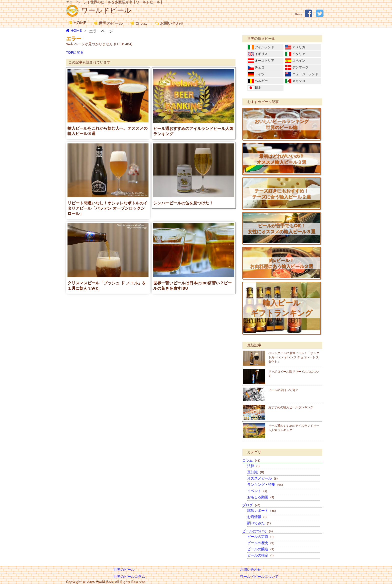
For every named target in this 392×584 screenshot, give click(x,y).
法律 (253, 466)
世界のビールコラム (129, 577)
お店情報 (257, 517)
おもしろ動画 (261, 497)
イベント (257, 491)
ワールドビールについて (259, 577)
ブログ (251, 505)
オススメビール (262, 479)
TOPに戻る (75, 53)
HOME (77, 23)
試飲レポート (261, 511)
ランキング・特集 (265, 485)
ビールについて (257, 531)
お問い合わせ (169, 24)
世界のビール (108, 24)
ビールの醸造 (261, 549)
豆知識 (256, 472)
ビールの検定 (260, 556)
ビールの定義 (260, 537)
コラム (139, 24)
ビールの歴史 (261, 543)
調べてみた (259, 523)
